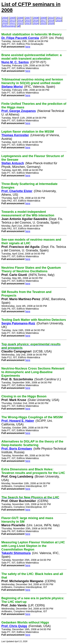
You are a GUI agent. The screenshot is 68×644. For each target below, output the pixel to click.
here (28, 47)
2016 (36, 21)
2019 (59, 21)
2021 (13, 23)
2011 (59, 18)
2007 (28, 18)
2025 (43, 23)
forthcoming (9, 26)
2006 (20, 18)
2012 (5, 21)
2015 (28, 21)
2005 (13, 18)
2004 (5, 18)
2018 (51, 21)
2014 (20, 21)
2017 (43, 21)
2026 (51, 23)
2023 (28, 23)
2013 (13, 21)
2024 (36, 23)
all (19, 26)
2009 (43, 18)
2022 (20, 23)
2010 (51, 18)
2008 (36, 18)
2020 (5, 23)
